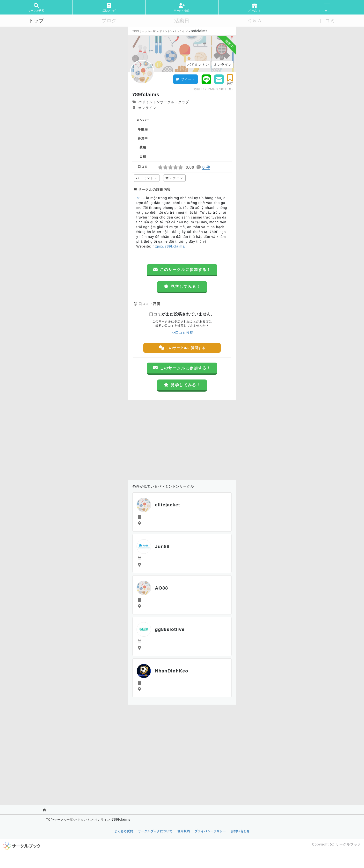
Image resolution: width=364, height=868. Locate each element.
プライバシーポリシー (210, 831)
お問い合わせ (240, 831)
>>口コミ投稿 (182, 333)
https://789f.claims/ (168, 246)
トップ (36, 21)
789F (141, 198)
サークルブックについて (155, 831)
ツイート (186, 79)
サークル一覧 (147, 31)
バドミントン (165, 31)
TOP (135, 31)
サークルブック (348, 844)
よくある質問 (124, 831)
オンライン (181, 31)
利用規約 (184, 831)
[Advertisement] (182, 439)
